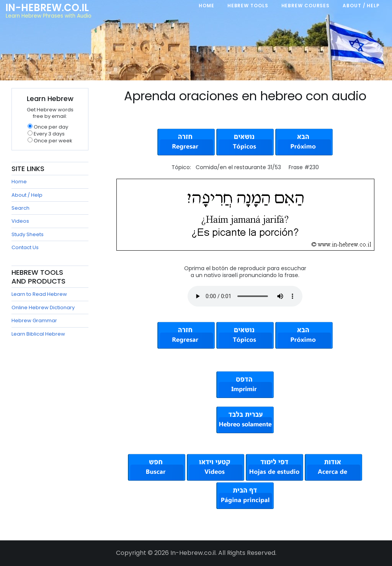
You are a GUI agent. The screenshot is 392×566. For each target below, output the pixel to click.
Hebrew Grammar (34, 321)
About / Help (27, 195)
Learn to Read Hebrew (39, 294)
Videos (20, 221)
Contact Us (25, 247)
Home (19, 182)
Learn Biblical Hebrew (38, 334)
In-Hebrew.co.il (47, 8)
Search (20, 208)
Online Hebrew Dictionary (43, 307)
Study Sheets (28, 234)
